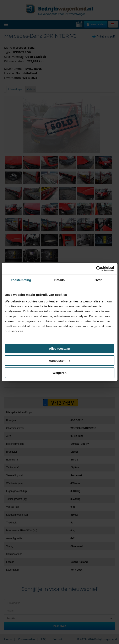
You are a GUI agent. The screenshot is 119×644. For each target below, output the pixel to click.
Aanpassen (60, 361)
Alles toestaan (60, 349)
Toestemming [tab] (21, 280)
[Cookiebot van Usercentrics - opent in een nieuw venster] (96, 269)
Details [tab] (60, 280)
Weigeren (59, 373)
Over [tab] (98, 280)
